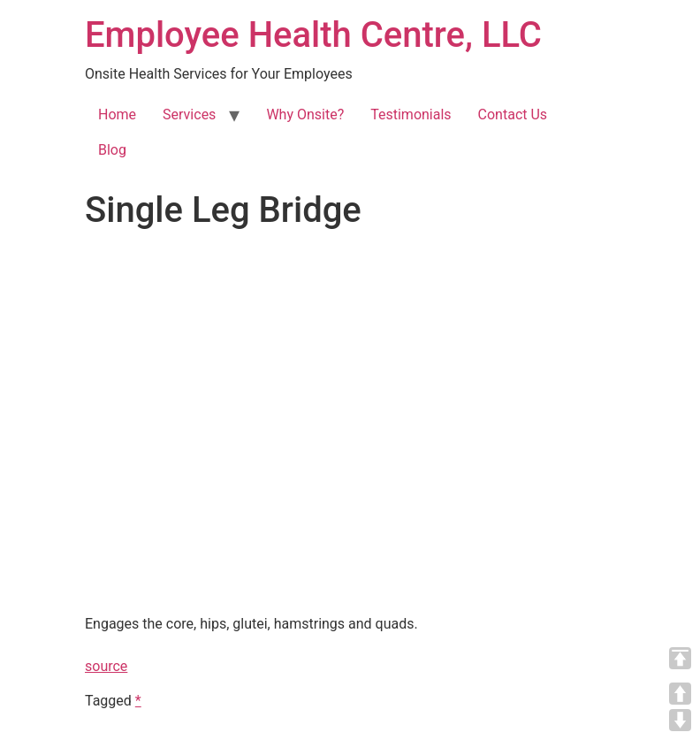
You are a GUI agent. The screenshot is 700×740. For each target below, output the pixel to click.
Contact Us (513, 114)
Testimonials (411, 114)
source (106, 666)
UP (680, 694)
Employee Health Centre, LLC (313, 35)
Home (117, 114)
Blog (112, 150)
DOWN (680, 720)
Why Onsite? (305, 114)
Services (189, 114)
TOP (680, 658)
